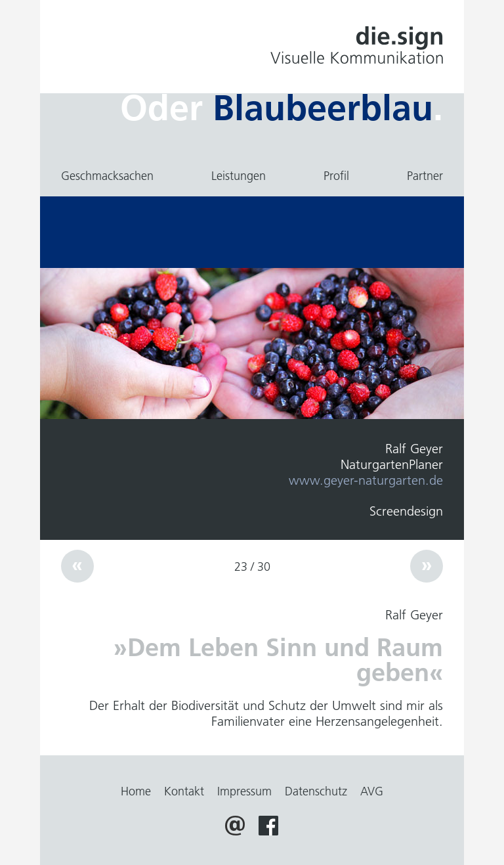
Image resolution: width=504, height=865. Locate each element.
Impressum (244, 791)
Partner (425, 176)
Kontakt (184, 791)
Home (136, 791)
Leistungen (239, 176)
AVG (372, 791)
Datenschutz (316, 791)
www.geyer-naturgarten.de (366, 480)
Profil (336, 176)
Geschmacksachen (107, 176)
